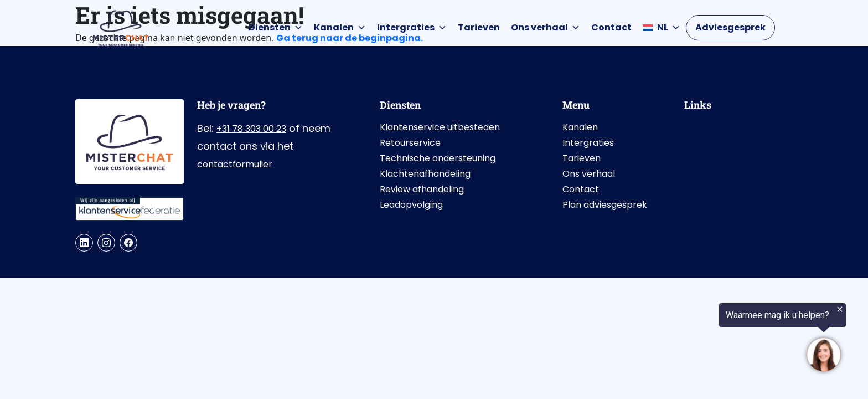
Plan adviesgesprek (605, 205)
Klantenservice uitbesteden (440, 127)
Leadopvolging (411, 205)
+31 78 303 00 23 (251, 129)
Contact (611, 27)
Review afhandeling (422, 189)
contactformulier (235, 164)
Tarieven (479, 27)
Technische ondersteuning (438, 158)
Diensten (276, 28)
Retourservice (410, 143)
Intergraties (412, 28)
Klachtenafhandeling (425, 174)
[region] (732, 339)
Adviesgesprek (730, 27)
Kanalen (340, 28)
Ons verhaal (546, 28)
